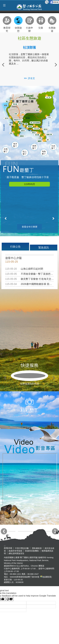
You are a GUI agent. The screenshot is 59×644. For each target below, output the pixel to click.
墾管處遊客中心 (34, 126)
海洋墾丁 (15, 145)
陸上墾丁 (25, 153)
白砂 (11, 133)
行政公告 (15, 247)
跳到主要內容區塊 (1, 1)
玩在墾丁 (53, 147)
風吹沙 (46, 129)
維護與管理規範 (15, 551)
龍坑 (48, 140)
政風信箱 (8, 548)
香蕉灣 (37, 135)
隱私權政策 (37, 548)
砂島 (40, 138)
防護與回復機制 (32, 551)
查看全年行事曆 (30, 227)
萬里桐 (7, 118)
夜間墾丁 (34, 147)
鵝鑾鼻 (40, 141)
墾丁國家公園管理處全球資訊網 (30, 7)
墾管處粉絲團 (54, 2)
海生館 (15, 104)
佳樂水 (50, 117)
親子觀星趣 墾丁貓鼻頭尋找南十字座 (28, 177)
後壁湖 (23, 130)
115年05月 (29, 184)
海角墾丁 (44, 153)
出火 (23, 112)
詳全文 (31, 78)
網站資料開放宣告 (16, 553)
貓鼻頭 (22, 136)
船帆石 (34, 132)
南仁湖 (48, 97)
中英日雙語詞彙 (22, 548)
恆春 (16, 113)
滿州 (37, 110)
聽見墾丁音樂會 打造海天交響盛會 (40, 279)
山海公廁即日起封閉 (32, 269)
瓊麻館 (21, 123)
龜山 (8, 101)
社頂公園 (37, 129)
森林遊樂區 (35, 122)
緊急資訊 (44, 247)
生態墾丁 (6, 150)
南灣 (26, 123)
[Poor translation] (10, 599)
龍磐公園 (50, 134)
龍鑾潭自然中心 (22, 120)
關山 (11, 125)
